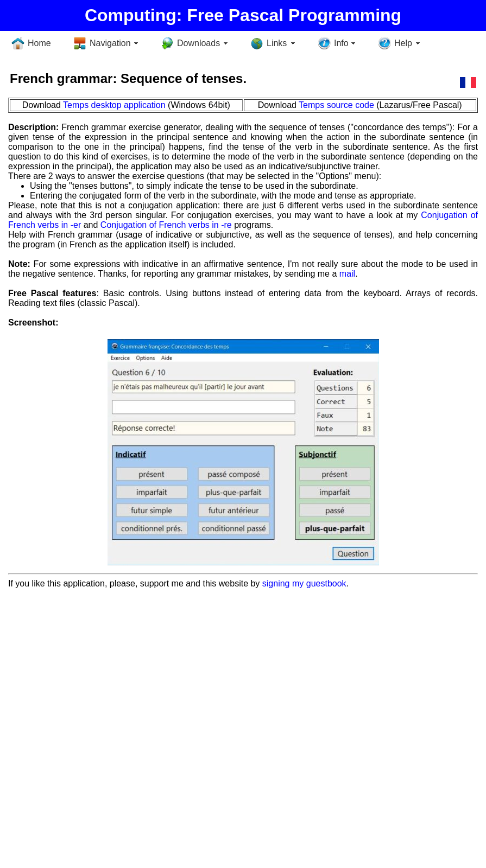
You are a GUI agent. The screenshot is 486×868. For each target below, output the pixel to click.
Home (39, 43)
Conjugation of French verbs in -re (166, 225)
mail (347, 274)
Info (341, 43)
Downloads (198, 43)
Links (277, 43)
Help (403, 43)
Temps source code (336, 105)
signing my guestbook (304, 583)
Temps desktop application (114, 105)
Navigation (110, 43)
